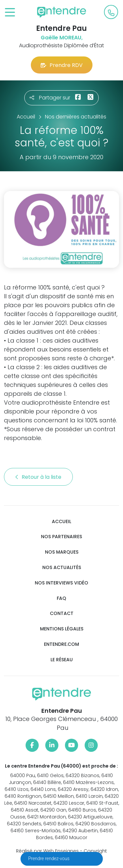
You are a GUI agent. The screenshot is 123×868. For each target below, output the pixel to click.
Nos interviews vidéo (61, 583)
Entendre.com (61, 644)
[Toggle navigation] (10, 13)
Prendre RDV (62, 65)
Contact (62, 614)
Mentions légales (62, 629)
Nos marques (62, 552)
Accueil (61, 522)
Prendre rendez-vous (49, 858)
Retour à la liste (38, 477)
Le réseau (62, 660)
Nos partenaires (61, 537)
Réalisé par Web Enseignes (47, 851)
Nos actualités (62, 568)
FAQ (61, 598)
